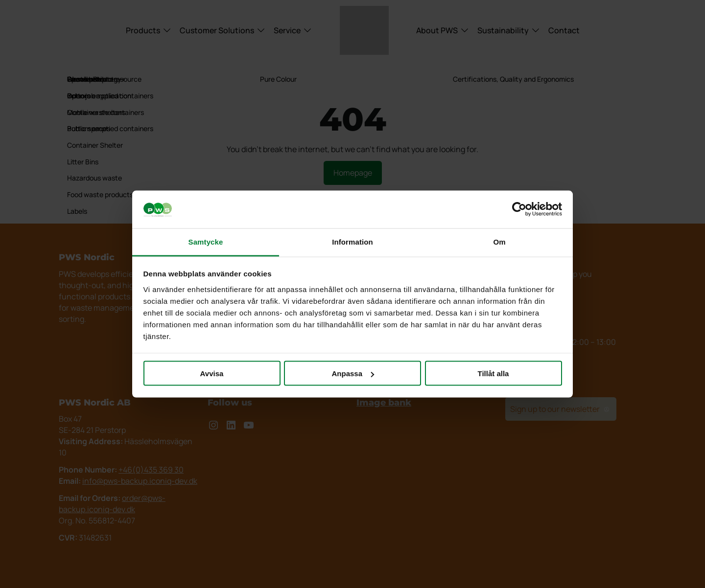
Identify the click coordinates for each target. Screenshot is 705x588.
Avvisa (212, 373)
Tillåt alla (493, 373)
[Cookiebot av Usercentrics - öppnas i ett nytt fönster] (519, 209)
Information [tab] (352, 241)
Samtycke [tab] (206, 241)
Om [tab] (499, 241)
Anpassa (353, 373)
